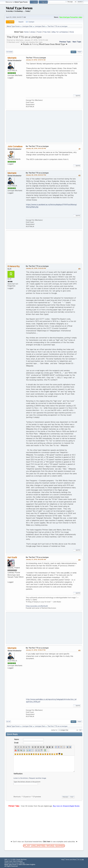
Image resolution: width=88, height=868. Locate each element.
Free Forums (15, 863)
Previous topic (65, 42)
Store (72, 32)
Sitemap (22, 863)
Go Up (8, 722)
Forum (39, 32)
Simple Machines (21, 859)
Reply (73, 52)
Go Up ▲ (81, 860)
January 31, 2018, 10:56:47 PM (36, 650)
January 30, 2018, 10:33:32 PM (36, 268)
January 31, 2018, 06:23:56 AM (36, 559)
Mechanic (12, 58)
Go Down (9, 52)
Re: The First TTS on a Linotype (37, 146)
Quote (77, 96)
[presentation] (29, 790)
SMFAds (7, 863)
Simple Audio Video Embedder (14, 861)
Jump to (54, 730)
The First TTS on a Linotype (36, 58)
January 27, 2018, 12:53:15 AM (36, 60)
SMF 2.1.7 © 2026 (10, 859)
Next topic (77, 42)
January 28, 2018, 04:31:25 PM (36, 148)
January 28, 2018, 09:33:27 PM (36, 175)
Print (80, 52)
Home (26, 32)
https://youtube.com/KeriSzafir (37, 606)
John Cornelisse (15, 146)
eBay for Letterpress (60, 32)
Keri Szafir (12, 557)
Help (63, 860)
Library (33, 32)
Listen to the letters (21, 778)
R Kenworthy (14, 266)
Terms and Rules (71, 860)
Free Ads (47, 32)
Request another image (38, 778)
